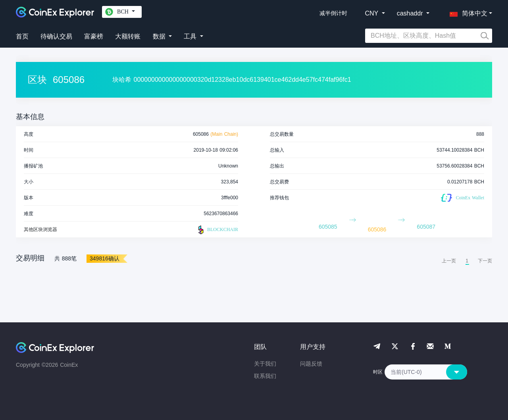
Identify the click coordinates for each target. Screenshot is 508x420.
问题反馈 (311, 364)
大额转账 (128, 36)
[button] (467, 12)
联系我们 (265, 376)
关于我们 (265, 364)
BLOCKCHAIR (217, 230)
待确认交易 (56, 36)
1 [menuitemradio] (467, 261)
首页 (22, 36)
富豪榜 (94, 36)
